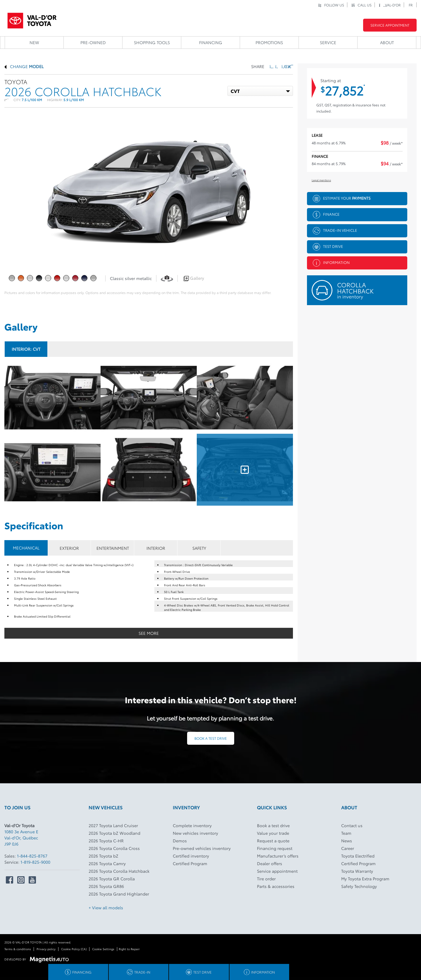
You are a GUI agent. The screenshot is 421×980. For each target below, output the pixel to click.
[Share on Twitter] (277, 66)
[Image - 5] (245, 470)
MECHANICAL (26, 548)
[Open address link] (21, 838)
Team (346, 833)
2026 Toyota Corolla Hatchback (119, 871)
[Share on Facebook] (272, 66)
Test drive (328, 247)
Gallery (194, 278)
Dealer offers (270, 863)
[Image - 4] (149, 470)
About (387, 42)
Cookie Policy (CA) (74, 949)
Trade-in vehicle (335, 231)
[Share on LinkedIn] (284, 66)
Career (348, 848)
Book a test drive (211, 738)
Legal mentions (321, 180)
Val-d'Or (390, 5)
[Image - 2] (245, 397)
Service (328, 42)
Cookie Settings (103, 949)
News (347, 841)
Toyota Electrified (358, 856)
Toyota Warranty (357, 871)
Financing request (275, 848)
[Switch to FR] (411, 5)
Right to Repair (129, 949)
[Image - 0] (52, 397)
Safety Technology (359, 886)
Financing (211, 42)
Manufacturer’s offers (278, 856)
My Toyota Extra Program (365, 879)
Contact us (352, 825)
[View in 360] (167, 278)
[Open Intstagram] (21, 880)
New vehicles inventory (195, 833)
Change (24, 66)
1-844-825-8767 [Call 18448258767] (32, 856)
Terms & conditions (18, 949)
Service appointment (277, 871)
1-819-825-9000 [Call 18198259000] (35, 862)
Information (331, 263)
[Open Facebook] (10, 880)
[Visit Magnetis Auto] (51, 959)
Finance (326, 215)
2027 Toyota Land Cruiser (113, 825)
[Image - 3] (52, 470)
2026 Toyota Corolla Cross (114, 848)
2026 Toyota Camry (107, 863)
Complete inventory (192, 825)
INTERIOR (156, 548)
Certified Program (190, 863)
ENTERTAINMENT (113, 548)
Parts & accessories (276, 886)
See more (149, 633)
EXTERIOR (69, 548)
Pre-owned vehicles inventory (202, 848)
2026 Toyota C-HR (106, 841)
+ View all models (106, 908)
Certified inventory (191, 856)
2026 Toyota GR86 (106, 886)
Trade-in (139, 972)
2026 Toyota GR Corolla (112, 879)
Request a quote (273, 841)
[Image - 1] (149, 397)
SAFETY (199, 548)
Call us (362, 5)
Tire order (266, 879)
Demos (180, 841)
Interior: (26, 349)
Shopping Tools (152, 42)
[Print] (290, 66)
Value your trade (273, 833)
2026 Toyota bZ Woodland (114, 833)
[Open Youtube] (32, 880)
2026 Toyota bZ (103, 856)
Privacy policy (46, 949)
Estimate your (342, 199)
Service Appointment (390, 25)
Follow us (331, 5)
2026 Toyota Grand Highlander (119, 894)
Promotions (269, 42)
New (34, 42)
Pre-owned (93, 42)
